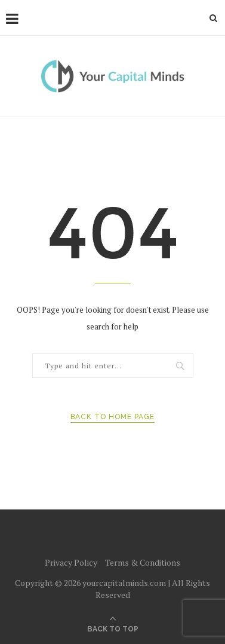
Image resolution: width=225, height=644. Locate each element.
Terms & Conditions (143, 562)
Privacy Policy (71, 562)
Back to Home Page (112, 417)
